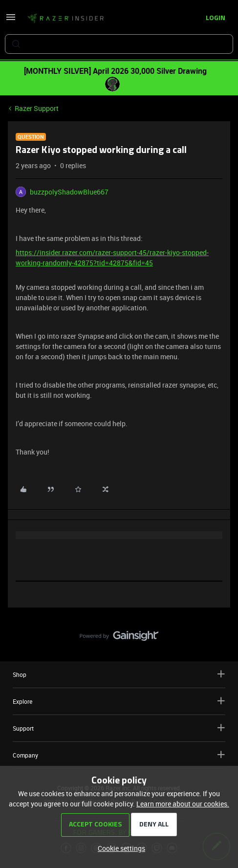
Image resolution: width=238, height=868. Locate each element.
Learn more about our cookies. (183, 804)
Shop (119, 674)
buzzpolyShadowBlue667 (69, 192)
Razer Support (37, 108)
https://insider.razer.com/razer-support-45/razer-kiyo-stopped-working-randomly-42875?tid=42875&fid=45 (112, 258)
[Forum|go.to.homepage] (65, 19)
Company (119, 755)
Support (119, 728)
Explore (119, 701)
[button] (11, 20)
